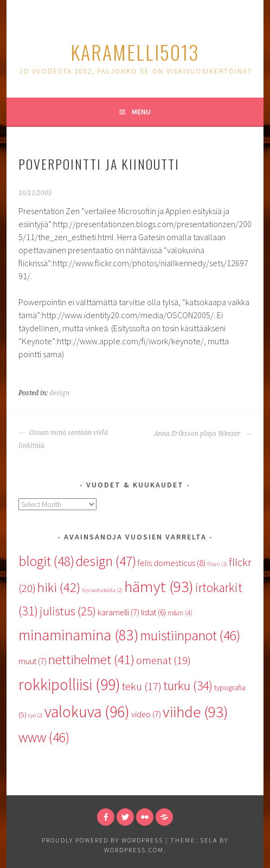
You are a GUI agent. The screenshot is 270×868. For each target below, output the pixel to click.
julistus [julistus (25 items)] (68, 611)
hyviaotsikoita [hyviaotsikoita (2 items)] (102, 590)
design (59, 393)
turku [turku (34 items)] (188, 686)
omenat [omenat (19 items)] (163, 660)
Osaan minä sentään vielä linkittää (63, 439)
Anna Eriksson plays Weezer (203, 434)
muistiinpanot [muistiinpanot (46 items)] (190, 635)
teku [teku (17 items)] (142, 686)
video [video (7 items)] (146, 714)
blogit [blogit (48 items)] (46, 561)
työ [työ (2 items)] (36, 715)
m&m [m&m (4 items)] (180, 613)
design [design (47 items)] (106, 561)
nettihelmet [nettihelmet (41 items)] (91, 660)
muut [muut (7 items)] (33, 661)
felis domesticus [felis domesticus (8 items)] (172, 563)
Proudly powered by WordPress (102, 840)
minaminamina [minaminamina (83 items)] (79, 635)
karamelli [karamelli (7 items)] (118, 612)
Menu (141, 112)
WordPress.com (134, 850)
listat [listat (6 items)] (153, 612)
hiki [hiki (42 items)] (59, 587)
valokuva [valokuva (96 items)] (87, 712)
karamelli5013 (135, 52)
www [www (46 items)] (44, 737)
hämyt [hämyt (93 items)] (159, 587)
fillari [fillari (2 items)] (217, 564)
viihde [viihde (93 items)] (195, 712)
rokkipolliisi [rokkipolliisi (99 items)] (69, 684)
